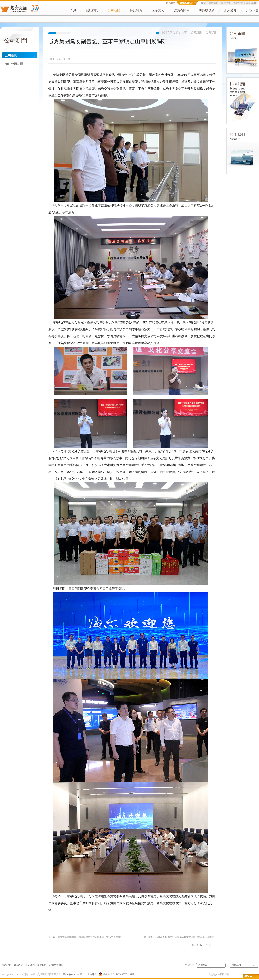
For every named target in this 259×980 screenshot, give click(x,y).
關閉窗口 (196, 945)
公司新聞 (196, 33)
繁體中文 (238, 3)
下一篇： (186, 937)
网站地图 (91, 974)
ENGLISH (251, 3)
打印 (208, 945)
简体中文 (226, 3)
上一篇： (99, 937)
